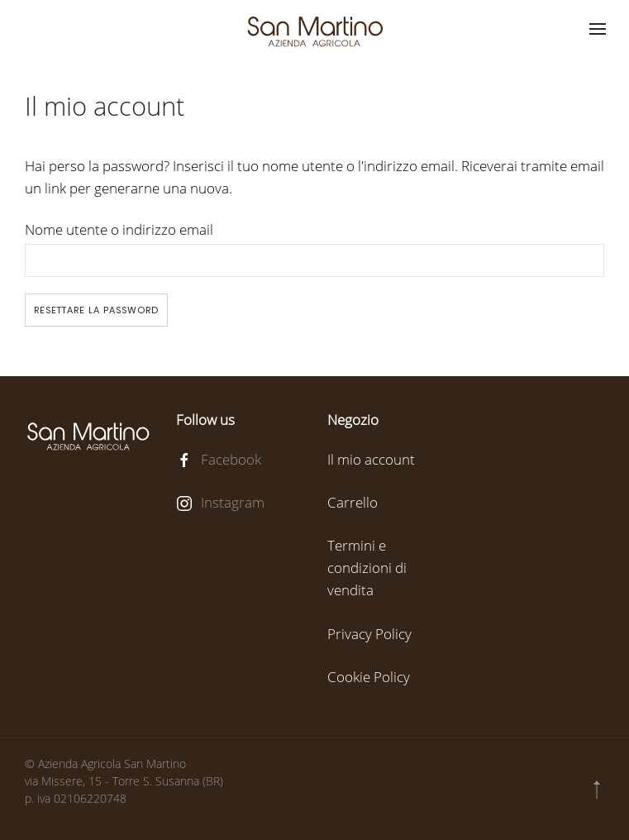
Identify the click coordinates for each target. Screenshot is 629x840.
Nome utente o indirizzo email (119, 229)
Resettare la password (96, 310)
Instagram (233, 502)
